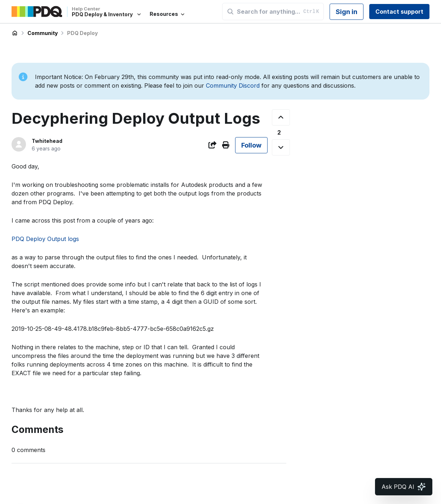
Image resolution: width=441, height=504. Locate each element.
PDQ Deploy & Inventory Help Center (15, 33)
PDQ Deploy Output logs (45, 239)
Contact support (399, 12)
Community (43, 33)
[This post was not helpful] (281, 147)
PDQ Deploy (82, 33)
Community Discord (233, 86)
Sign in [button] (347, 12)
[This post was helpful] (281, 117)
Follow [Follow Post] (251, 145)
